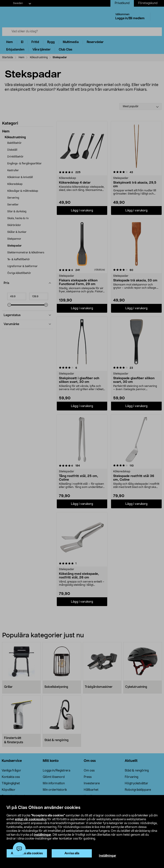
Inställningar (108, 856)
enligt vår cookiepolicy (31, 819)
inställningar (43, 835)
